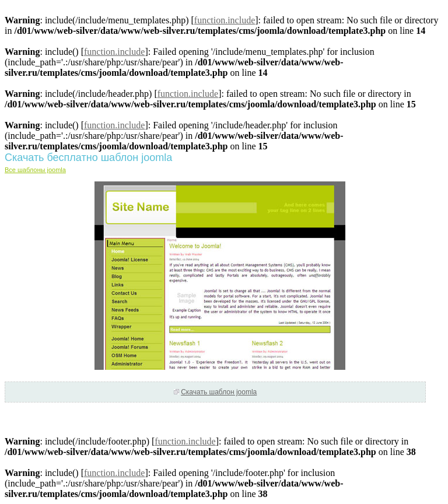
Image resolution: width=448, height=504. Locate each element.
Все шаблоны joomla (35, 170)
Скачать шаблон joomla (219, 392)
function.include (225, 20)
